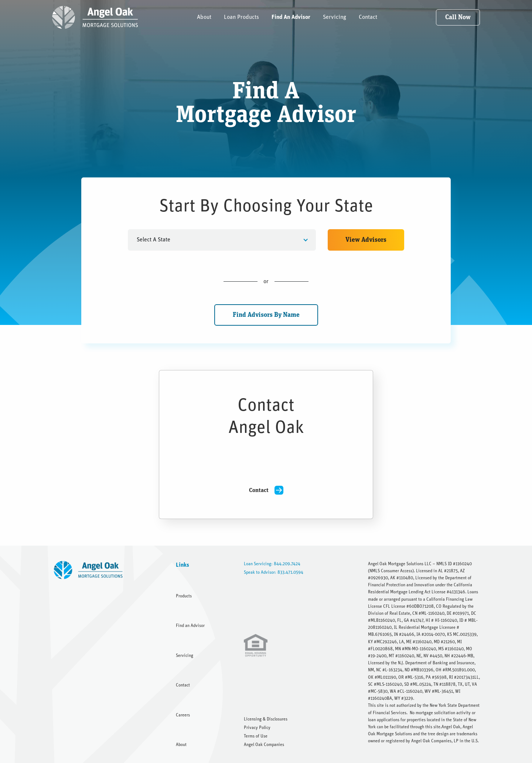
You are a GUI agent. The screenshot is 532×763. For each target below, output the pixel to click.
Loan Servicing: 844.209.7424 (272, 564)
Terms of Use (256, 736)
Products (184, 596)
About (204, 17)
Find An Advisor (291, 17)
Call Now (458, 17)
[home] (95, 17)
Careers (183, 715)
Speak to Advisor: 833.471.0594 (274, 572)
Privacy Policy (257, 728)
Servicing (335, 17)
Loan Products (241, 17)
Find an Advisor (190, 625)
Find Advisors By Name (266, 315)
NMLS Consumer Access (391, 571)
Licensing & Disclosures (266, 719)
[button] (222, 240)
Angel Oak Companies (264, 745)
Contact (368, 17)
